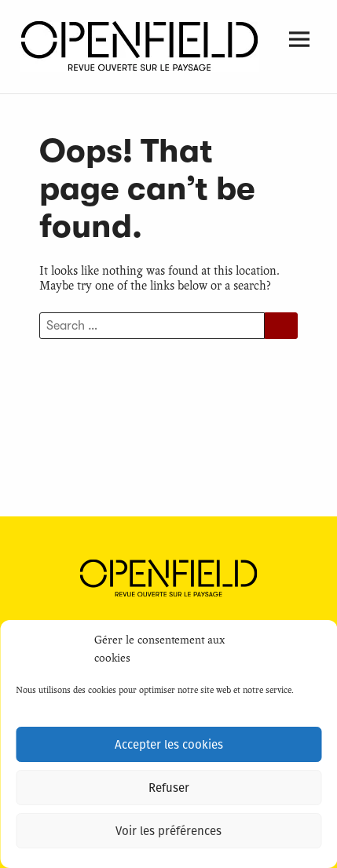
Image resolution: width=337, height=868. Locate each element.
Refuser (169, 788)
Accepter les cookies (169, 745)
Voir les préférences (168, 831)
